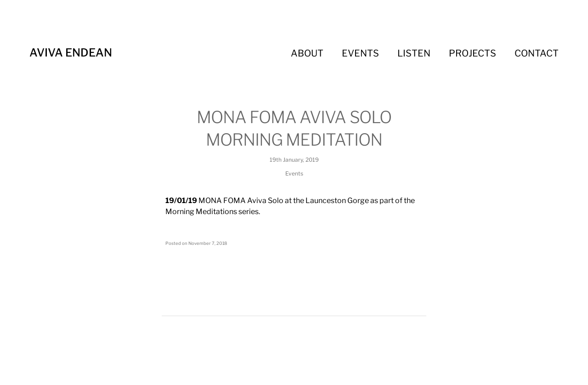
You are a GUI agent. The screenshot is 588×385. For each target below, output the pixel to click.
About (307, 53)
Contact (537, 53)
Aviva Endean (71, 53)
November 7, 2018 (208, 243)
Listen (414, 53)
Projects (472, 53)
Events (360, 53)
